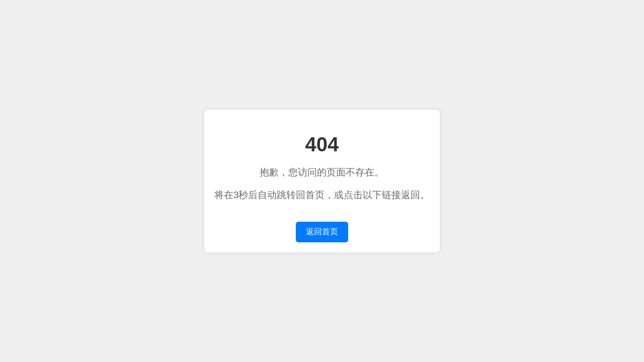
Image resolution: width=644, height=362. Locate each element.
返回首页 (322, 232)
